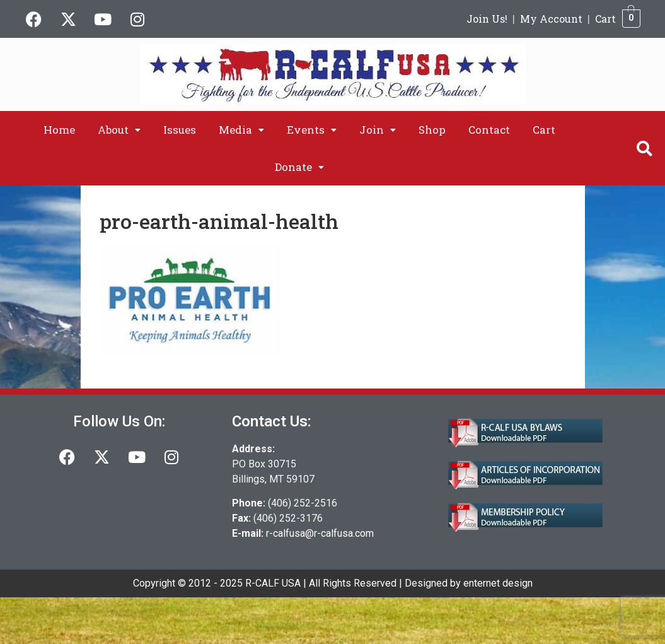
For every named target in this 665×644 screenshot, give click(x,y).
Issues (180, 130)
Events (312, 130)
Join (378, 130)
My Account (551, 19)
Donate (299, 167)
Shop (432, 130)
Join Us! (487, 19)
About (119, 130)
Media (241, 130)
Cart (605, 19)
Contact (489, 130)
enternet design (498, 583)
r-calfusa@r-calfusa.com (320, 533)
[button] (119, 130)
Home (59, 130)
